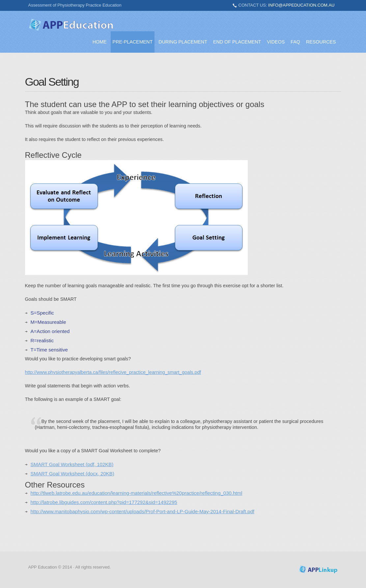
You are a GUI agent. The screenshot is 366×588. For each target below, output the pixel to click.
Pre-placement (133, 42)
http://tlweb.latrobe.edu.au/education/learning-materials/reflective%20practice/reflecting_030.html (137, 493)
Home (100, 42)
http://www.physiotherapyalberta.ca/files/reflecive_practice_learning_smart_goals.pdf (113, 372)
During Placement (183, 42)
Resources (321, 42)
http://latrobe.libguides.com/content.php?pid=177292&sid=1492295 (104, 502)
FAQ (295, 42)
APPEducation (71, 25)
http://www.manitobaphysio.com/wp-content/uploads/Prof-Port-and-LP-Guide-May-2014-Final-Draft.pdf (142, 511)
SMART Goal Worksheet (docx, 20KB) (72, 474)
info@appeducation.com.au (301, 5)
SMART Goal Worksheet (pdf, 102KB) (72, 464)
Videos (276, 42)
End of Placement (237, 42)
